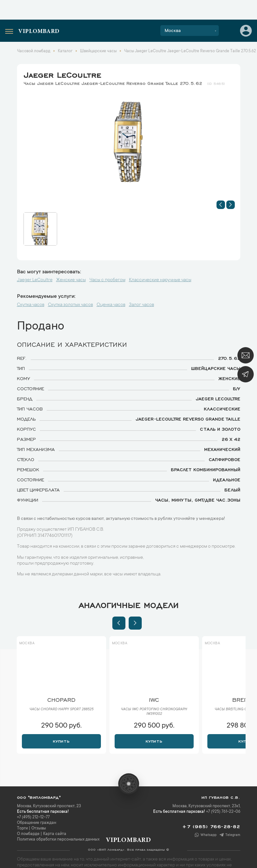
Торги (22, 828)
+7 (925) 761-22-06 (223, 812)
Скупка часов (31, 305)
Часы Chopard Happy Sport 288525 (61, 710)
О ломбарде (28, 834)
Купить (61, 741)
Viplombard (39, 32)
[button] (221, 205)
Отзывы (39, 828)
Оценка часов (111, 305)
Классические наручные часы (160, 280)
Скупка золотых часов (71, 305)
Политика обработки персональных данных (58, 840)
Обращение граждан (37, 823)
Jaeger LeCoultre (62, 74)
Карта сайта (55, 834)
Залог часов (142, 305)
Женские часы (71, 280)
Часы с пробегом (107, 280)
